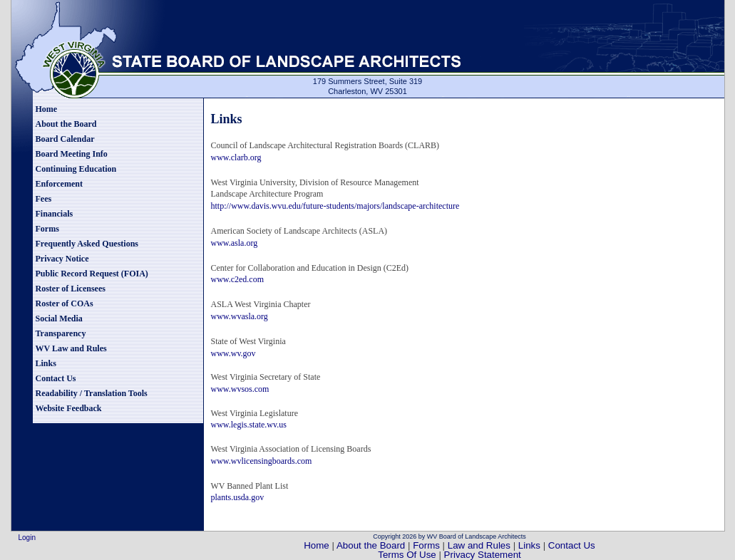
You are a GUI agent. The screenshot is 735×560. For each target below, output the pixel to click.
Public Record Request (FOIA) (92, 274)
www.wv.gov (233, 353)
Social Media (59, 318)
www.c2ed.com (238, 279)
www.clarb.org (236, 157)
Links (46, 363)
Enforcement (59, 184)
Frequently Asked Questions (87, 244)
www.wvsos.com (240, 389)
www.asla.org (235, 243)
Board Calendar (65, 139)
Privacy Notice (62, 259)
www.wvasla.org (240, 316)
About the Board (66, 124)
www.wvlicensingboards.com (262, 461)
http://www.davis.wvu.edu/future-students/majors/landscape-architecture (335, 206)
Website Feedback (69, 408)
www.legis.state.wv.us (249, 425)
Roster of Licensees (71, 289)
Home (47, 109)
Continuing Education (76, 169)
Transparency (61, 333)
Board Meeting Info (72, 154)
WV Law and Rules (71, 348)
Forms (47, 229)
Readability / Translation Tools (92, 393)
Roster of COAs (65, 304)
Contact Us (56, 378)
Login (27, 538)
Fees (44, 199)
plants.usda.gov (238, 497)
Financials (55, 214)
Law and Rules (479, 545)
